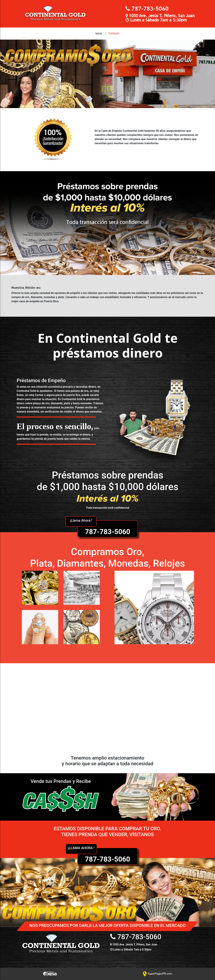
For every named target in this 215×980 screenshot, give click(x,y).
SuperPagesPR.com (157, 974)
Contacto (114, 33)
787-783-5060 (150, 9)
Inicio (99, 33)
